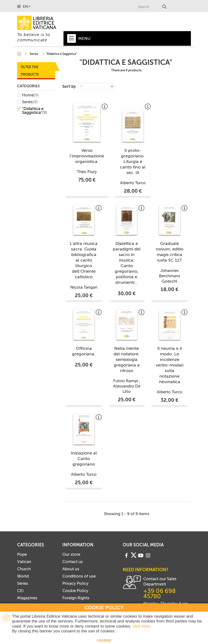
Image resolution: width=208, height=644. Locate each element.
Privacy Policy (75, 583)
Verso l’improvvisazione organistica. (87, 156)
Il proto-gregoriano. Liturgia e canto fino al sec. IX (133, 161)
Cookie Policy (75, 591)
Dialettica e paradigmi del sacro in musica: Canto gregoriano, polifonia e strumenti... (127, 263)
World (23, 576)
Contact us (73, 562)
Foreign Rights (76, 598)
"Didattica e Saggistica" (35, 110)
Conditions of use (79, 576)
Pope (22, 554)
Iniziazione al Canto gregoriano (84, 459)
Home (30, 95)
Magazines (27, 598)
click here (141, 626)
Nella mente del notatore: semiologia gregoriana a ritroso (127, 359)
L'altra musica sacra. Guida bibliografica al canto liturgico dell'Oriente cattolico (84, 260)
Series (30, 102)
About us (71, 569)
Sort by (69, 86)
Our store (71, 554)
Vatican (24, 562)
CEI (20, 591)
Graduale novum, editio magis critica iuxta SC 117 (170, 252)
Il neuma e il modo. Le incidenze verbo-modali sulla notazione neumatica (170, 365)
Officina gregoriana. (84, 351)
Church (24, 569)
